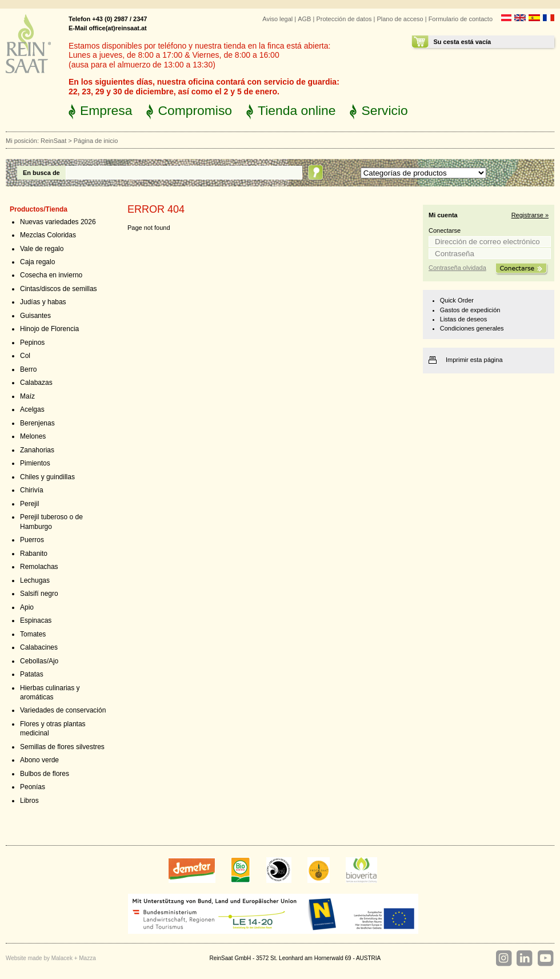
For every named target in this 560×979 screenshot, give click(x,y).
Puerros (32, 540)
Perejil (29, 504)
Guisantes (35, 316)
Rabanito (34, 554)
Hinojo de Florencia (49, 329)
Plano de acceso (400, 19)
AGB (304, 19)
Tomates (33, 634)
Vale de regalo (42, 249)
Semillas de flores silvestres (62, 747)
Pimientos (35, 463)
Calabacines (39, 647)
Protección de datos (344, 19)
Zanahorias (37, 450)
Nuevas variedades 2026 (58, 222)
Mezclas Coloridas (48, 235)
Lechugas (35, 580)
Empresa (106, 110)
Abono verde (39, 760)
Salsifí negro (39, 594)
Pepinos (32, 343)
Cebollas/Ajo (39, 661)
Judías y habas (43, 302)
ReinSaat (53, 141)
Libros (29, 801)
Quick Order (457, 300)
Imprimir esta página (474, 360)
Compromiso (195, 110)
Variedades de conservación (63, 710)
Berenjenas (37, 423)
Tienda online (297, 110)
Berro (28, 369)
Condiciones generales (472, 328)
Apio (27, 607)
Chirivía (32, 490)
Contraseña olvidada (457, 268)
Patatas (32, 674)
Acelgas (32, 409)
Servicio (384, 110)
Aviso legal (277, 19)
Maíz (27, 396)
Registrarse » (530, 215)
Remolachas (39, 567)
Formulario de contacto (461, 19)
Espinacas (36, 620)
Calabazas (36, 383)
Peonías (33, 787)
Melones (33, 436)
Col (25, 356)
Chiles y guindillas (47, 477)
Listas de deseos (463, 319)
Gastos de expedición (470, 310)
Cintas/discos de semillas (59, 289)
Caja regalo (37, 262)
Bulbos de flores (45, 774)
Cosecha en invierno (51, 275)
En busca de (41, 173)
